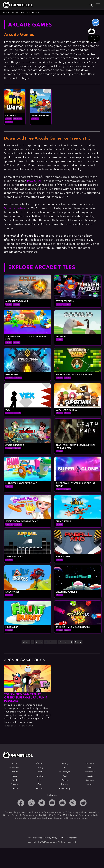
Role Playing (65, 789)
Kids (65, 768)
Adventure (18, 119)
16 (60, 642)
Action (9, 119)
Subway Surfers (14, 208)
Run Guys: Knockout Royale (21, 483)
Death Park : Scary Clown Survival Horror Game (76, 447)
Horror (39, 789)
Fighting (39, 776)
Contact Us (72, 838)
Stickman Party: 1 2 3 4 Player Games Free (26, 338)
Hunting (65, 763)
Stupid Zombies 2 (15, 445)
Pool (65, 776)
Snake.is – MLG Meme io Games (73, 627)
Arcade (17, 304)
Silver (90, 768)
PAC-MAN (34, 181)
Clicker (39, 763)
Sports (90, 776)
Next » (78, 642)
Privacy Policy (51, 838)
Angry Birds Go (40, 116)
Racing (35, 119)
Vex (7, 410)
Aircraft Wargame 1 (17, 301)
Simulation (90, 772)
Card (14, 780)
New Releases (10, 13)
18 (71, 642)
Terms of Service (34, 838)
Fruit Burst (12, 627)
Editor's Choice (30, 13)
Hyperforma (12, 375)
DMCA (62, 838)
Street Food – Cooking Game (22, 521)
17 (66, 642)
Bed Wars (11, 116)
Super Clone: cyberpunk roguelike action (75, 485)
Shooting (90, 763)
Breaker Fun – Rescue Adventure (74, 375)
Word (90, 784)
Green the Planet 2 (66, 592)
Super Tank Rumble (66, 410)
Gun (39, 784)
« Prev (26, 642)
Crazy (39, 772)
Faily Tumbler (63, 521)
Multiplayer (65, 772)
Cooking (18, 524)
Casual (9, 122)
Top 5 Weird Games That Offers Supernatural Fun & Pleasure (26, 698)
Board (14, 776)
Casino (14, 784)
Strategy (18, 378)
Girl (39, 780)
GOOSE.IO (61, 337)
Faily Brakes (12, 592)
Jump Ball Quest (14, 557)
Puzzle (67, 378)
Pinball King (63, 557)
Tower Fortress (65, 301)
